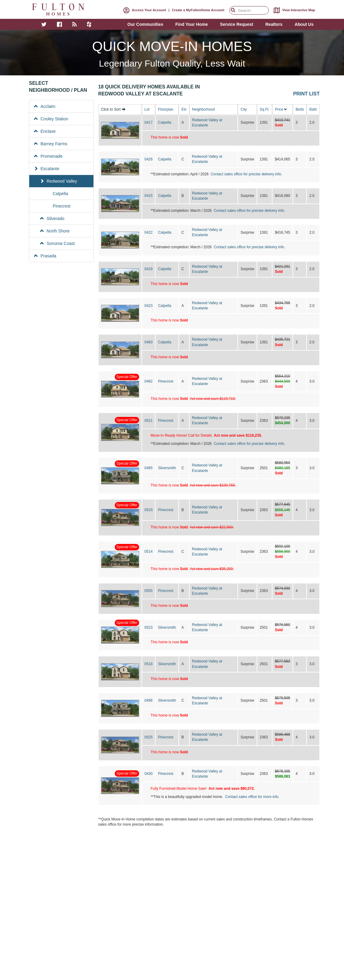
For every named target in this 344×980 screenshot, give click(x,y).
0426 (149, 159)
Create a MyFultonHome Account (198, 10)
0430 (149, 774)
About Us (304, 24)
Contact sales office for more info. (252, 797)
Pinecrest (166, 381)
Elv (184, 109)
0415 (149, 196)
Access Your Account (143, 10)
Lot (147, 109)
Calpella (165, 122)
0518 (149, 664)
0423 (149, 306)
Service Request (237, 24)
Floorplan (166, 109)
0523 (149, 628)
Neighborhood (204, 109)
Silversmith (167, 468)
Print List (306, 94)
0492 (149, 381)
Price (279, 109)
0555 (149, 591)
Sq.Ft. (265, 109)
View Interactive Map (293, 10)
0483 (149, 342)
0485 (149, 468)
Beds (300, 109)
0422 (149, 232)
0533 (149, 510)
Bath (313, 109)
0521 (149, 421)
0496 (149, 700)
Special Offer (127, 377)
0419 (149, 269)
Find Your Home (192, 24)
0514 (149, 552)
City (244, 109)
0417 (149, 122)
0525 (149, 737)
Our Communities (145, 24)
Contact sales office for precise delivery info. (246, 174)
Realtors (274, 24)
